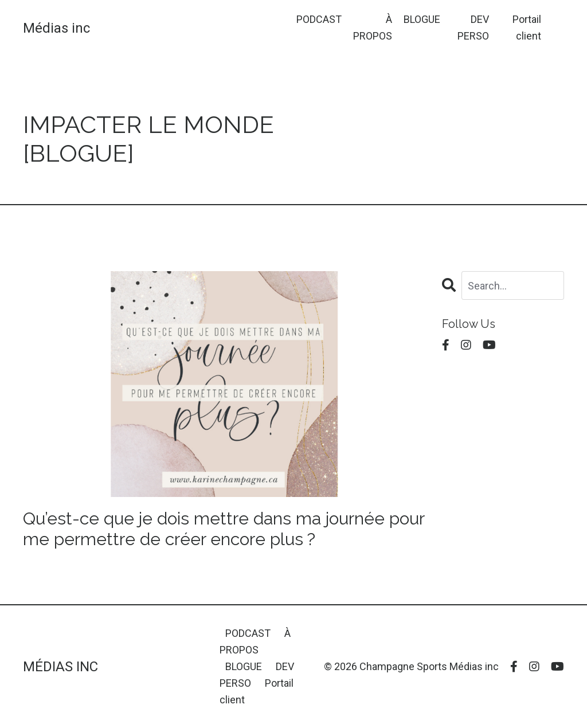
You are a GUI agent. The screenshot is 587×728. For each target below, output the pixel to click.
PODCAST (319, 19)
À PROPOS (373, 28)
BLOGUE (422, 19)
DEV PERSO (473, 28)
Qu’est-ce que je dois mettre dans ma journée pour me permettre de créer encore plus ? (224, 529)
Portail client (527, 28)
